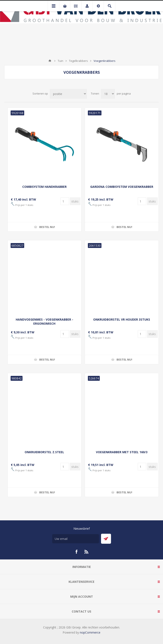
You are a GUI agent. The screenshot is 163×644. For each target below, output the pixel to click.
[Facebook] (76, 552)
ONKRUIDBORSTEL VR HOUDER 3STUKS (122, 319)
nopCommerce (90, 632)
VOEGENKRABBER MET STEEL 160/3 (122, 452)
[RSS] (87, 552)
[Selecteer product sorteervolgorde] (68, 94)
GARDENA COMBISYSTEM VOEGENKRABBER (122, 187)
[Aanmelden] (76, 539)
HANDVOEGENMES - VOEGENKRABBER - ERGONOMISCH (44, 321)
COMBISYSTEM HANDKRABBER (44, 187)
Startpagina (50, 61)
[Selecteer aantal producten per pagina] (108, 94)
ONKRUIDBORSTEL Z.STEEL (44, 452)
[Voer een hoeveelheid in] (65, 201)
